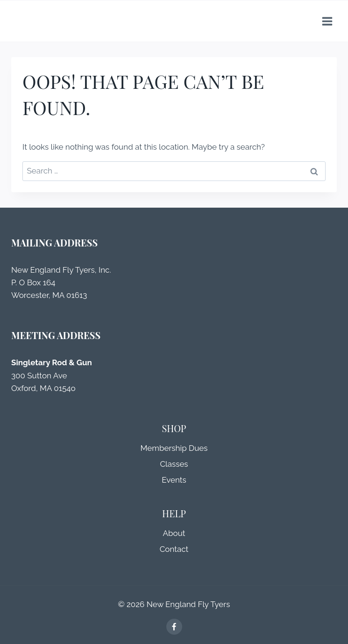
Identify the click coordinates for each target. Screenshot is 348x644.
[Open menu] (327, 21)
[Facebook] (174, 627)
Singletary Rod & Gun (52, 362)
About (174, 533)
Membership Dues (174, 448)
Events (174, 480)
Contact (174, 549)
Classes (174, 464)
